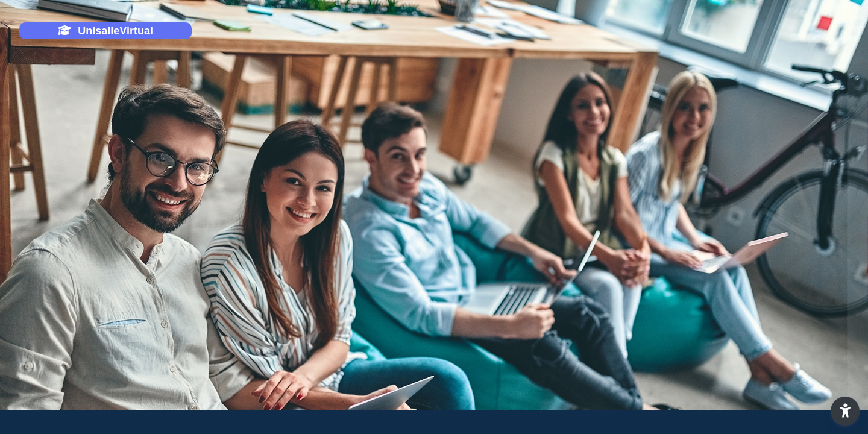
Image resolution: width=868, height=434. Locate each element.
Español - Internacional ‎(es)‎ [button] (692, 394)
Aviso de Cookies (811, 394)
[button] (845, 411)
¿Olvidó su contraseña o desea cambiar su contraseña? (741, 327)
